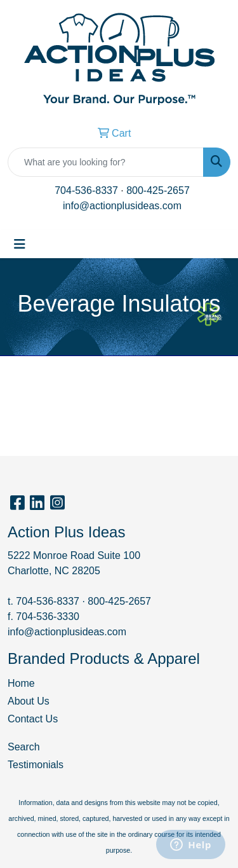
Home (21, 683)
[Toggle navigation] (20, 244)
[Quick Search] (106, 162)
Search (24, 747)
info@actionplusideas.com (122, 206)
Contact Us (33, 719)
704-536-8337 (86, 190)
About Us (29, 701)
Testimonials (36, 765)
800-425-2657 (158, 190)
